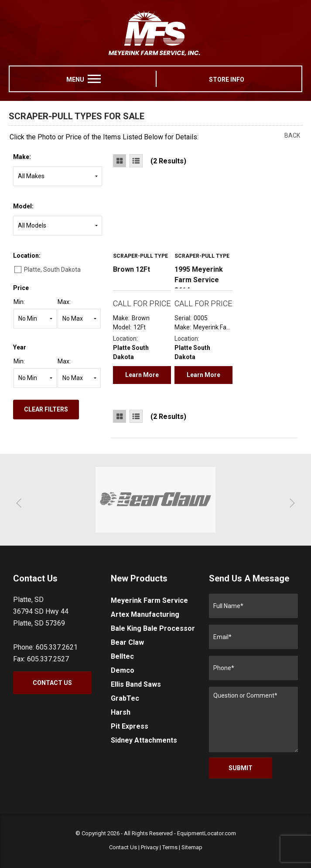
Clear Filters (46, 409)
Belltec (122, 656)
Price (21, 288)
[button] (21, 503)
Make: (22, 157)
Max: (64, 302)
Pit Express (130, 726)
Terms (170, 847)
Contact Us (52, 683)
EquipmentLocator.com (207, 833)
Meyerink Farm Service (149, 600)
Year (20, 347)
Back (292, 135)
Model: (23, 206)
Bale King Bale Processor (153, 628)
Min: (19, 302)
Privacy (150, 847)
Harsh (121, 712)
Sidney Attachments (144, 740)
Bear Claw (127, 642)
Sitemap (192, 847)
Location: (27, 256)
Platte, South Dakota (52, 270)
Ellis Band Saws (136, 684)
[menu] (94, 79)
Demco (123, 670)
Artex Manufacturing (145, 614)
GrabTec (125, 698)
